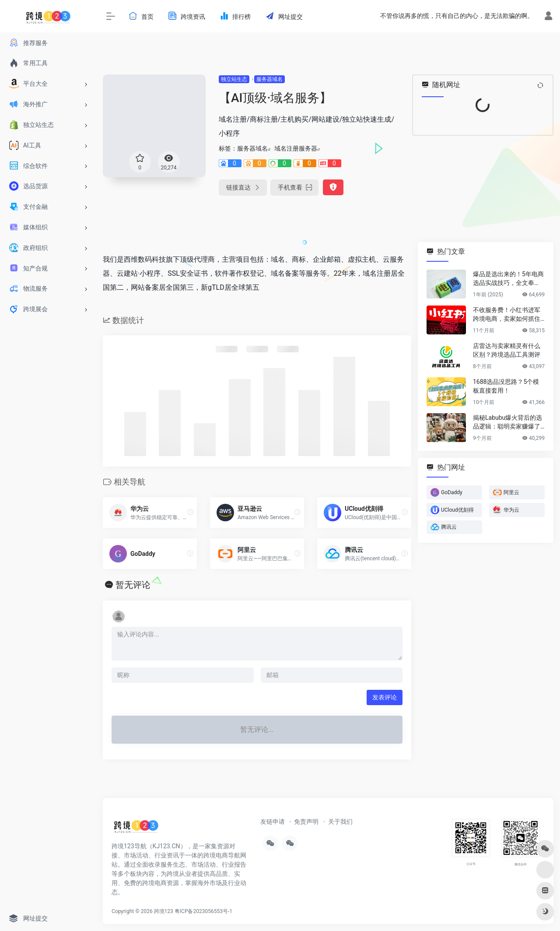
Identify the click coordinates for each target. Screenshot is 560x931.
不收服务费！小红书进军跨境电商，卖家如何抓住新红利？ (507, 315)
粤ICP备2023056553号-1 (203, 911)
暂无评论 (133, 585)
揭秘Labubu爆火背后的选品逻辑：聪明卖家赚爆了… (509, 422)
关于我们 (340, 822)
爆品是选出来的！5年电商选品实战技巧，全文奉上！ (508, 279)
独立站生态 (234, 79)
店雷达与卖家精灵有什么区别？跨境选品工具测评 (507, 350)
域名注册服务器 (296, 148)
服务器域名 (269, 79)
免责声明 (306, 822)
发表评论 (385, 697)
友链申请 (273, 822)
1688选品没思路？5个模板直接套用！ (506, 386)
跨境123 (164, 911)
